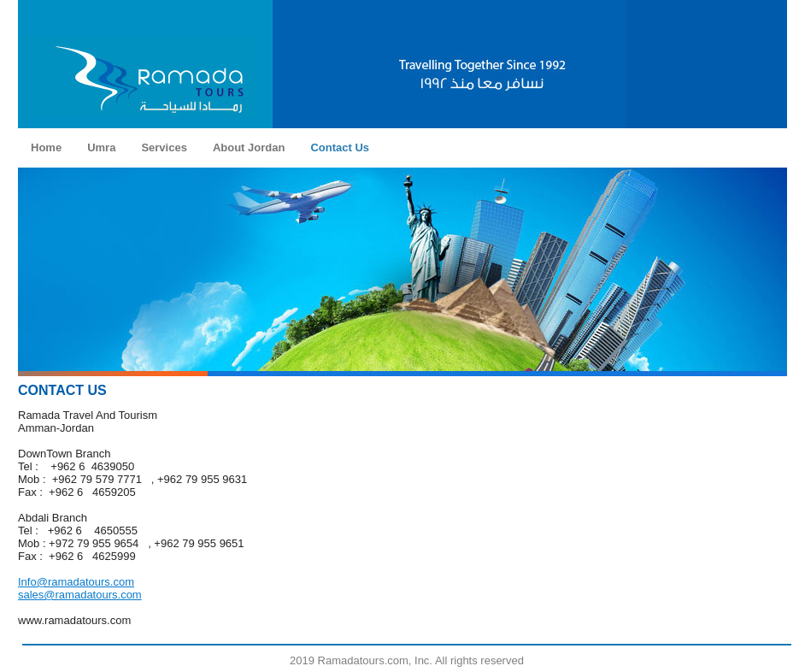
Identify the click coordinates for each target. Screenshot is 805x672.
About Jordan (249, 147)
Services (164, 147)
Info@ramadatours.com (76, 582)
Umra (101, 147)
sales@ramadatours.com (80, 595)
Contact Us (340, 147)
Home (46, 147)
